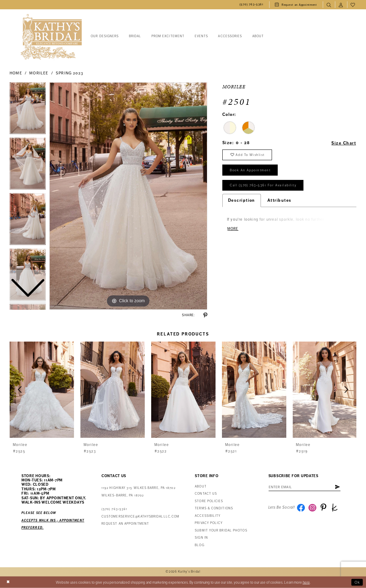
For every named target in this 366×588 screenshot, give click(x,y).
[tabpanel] (128, 196)
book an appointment (250, 170)
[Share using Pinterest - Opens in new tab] (205, 315)
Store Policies (209, 501)
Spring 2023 (70, 73)
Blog (199, 545)
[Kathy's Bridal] (51, 37)
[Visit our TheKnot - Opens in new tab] (335, 508)
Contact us (206, 494)
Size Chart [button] (344, 143)
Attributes (280, 200)
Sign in (201, 538)
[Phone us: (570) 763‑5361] (251, 5)
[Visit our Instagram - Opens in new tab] (312, 508)
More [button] (233, 229)
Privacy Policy (209, 523)
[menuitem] (251, 5)
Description (242, 200)
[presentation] (42, 390)
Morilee (39, 73)
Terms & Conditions (214, 508)
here (306, 582)
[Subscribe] (337, 487)
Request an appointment (125, 524)
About (201, 487)
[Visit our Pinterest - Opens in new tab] (323, 508)
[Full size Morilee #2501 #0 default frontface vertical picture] (128, 196)
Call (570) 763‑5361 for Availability (263, 185)
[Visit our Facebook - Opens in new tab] (301, 508)
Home (16, 73)
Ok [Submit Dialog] (357, 582)
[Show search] (329, 5)
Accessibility (208, 516)
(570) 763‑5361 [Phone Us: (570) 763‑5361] (114, 509)
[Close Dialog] (8, 582)
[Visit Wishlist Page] (353, 5)
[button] (341, 5)
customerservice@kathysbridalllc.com (140, 517)
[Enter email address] (305, 487)
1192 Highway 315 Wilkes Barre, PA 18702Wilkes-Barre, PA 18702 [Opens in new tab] (139, 492)
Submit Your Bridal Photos (221, 531)
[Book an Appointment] (296, 5)
